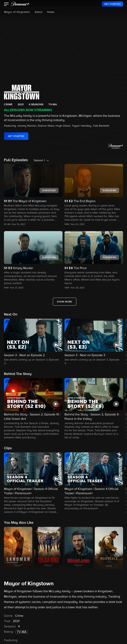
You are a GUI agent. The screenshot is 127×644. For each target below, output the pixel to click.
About (38, 12)
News (51, 12)
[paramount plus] (20, 4)
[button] (6, 5)
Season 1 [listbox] (39, 160)
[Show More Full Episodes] (65, 302)
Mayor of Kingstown (17, 12)
